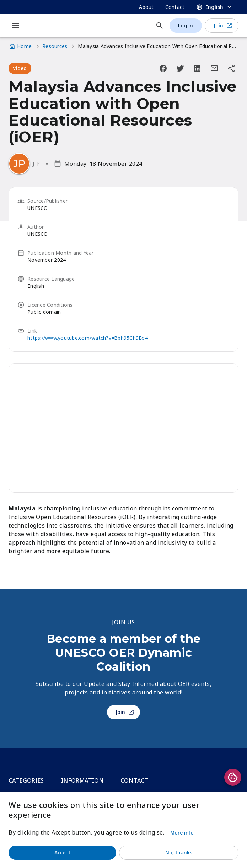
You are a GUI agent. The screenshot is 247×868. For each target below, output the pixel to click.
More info (182, 833)
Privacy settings (233, 777)
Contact (175, 7)
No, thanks (179, 853)
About (146, 7)
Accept (63, 853)
